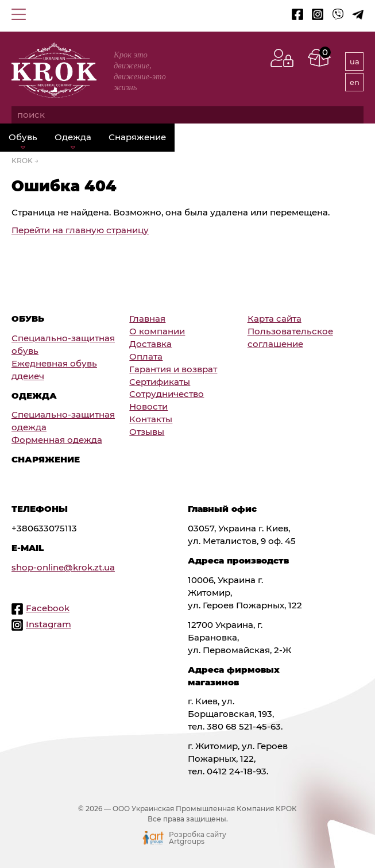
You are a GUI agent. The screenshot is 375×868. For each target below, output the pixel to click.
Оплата (146, 357)
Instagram (49, 624)
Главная (147, 319)
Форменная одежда (57, 440)
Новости (148, 407)
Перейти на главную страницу (80, 230)
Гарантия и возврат (173, 369)
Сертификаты (160, 382)
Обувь (23, 137)
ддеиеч (28, 376)
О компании (157, 331)
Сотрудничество (167, 394)
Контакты (151, 419)
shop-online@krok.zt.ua (63, 568)
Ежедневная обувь (54, 364)
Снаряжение (137, 137)
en (355, 82)
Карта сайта (275, 319)
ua (355, 61)
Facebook (48, 608)
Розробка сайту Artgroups (198, 838)
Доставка (150, 344)
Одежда (73, 137)
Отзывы (147, 432)
